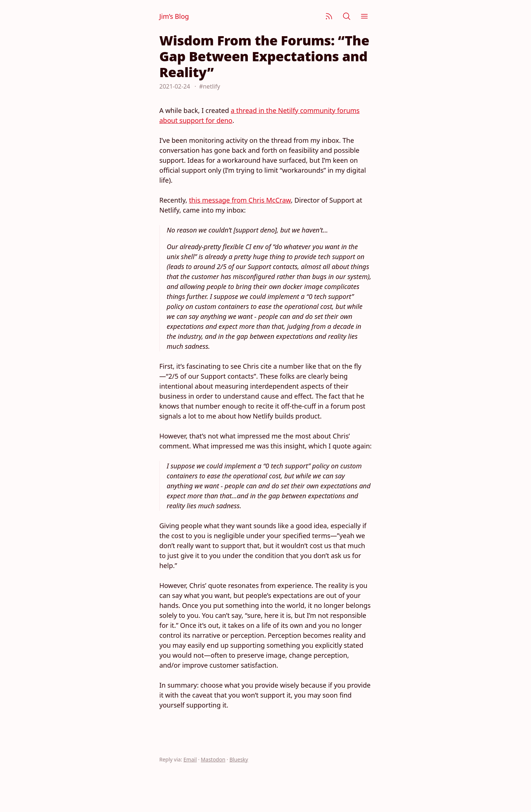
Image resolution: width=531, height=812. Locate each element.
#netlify (210, 86)
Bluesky (239, 759)
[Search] (347, 16)
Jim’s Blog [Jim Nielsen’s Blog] (174, 16)
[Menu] (364, 16)
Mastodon (213, 759)
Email (190, 759)
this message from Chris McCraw (240, 200)
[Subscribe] (329, 16)
